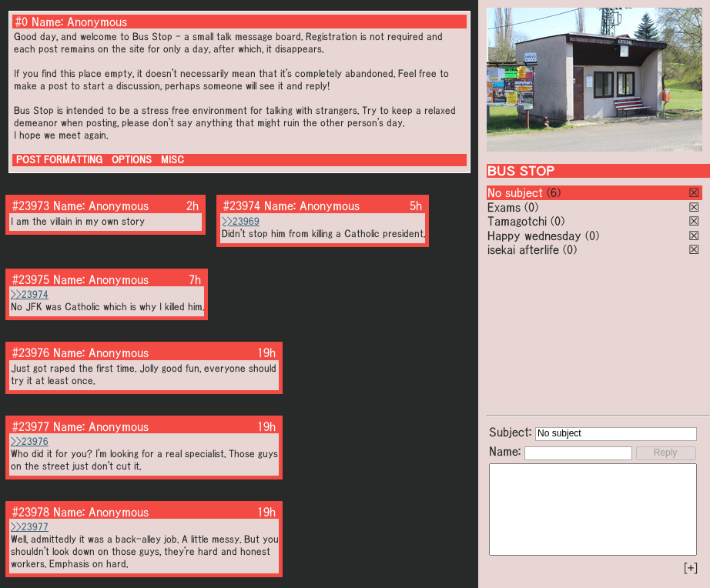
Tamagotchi (517, 221)
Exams (504, 207)
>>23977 (30, 527)
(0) (531, 207)
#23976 (31, 352)
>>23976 (30, 441)
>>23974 (30, 294)
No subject (517, 192)
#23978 (31, 512)
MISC (172, 160)
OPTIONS (132, 160)
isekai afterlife (523, 249)
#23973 (31, 205)
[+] (691, 568)
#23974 (242, 205)
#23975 (31, 279)
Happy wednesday (534, 236)
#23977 (31, 426)
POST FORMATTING (59, 160)
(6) (554, 192)
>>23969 (241, 221)
